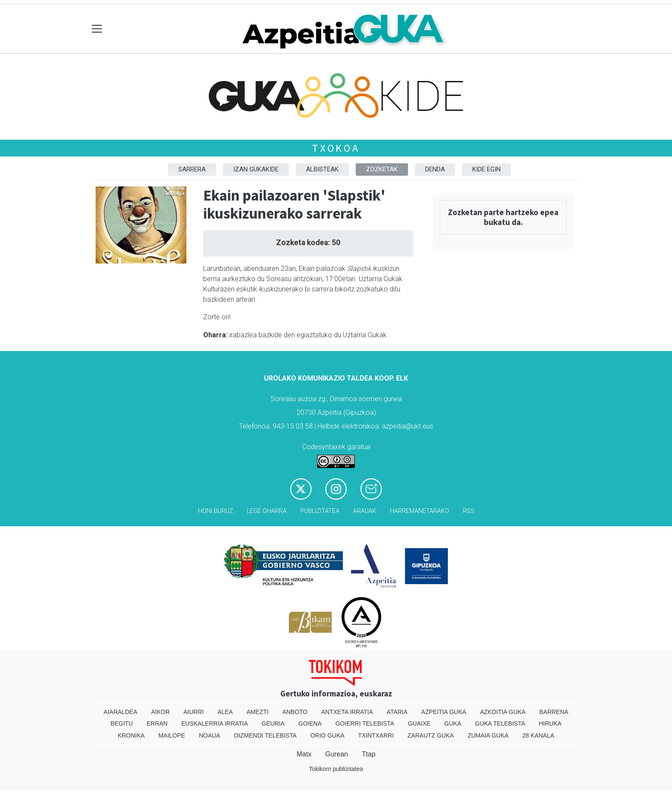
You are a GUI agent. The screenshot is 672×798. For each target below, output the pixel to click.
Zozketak (382, 169)
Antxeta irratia (347, 712)
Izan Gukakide (256, 169)
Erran (157, 723)
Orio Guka (327, 735)
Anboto (295, 712)
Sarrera (192, 169)
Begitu (122, 723)
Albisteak (322, 169)
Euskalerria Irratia (214, 723)
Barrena (554, 712)
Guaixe (419, 723)
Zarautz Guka (431, 735)
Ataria (397, 712)
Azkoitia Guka (503, 712)
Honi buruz (216, 511)
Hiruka (550, 723)
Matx (304, 754)
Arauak (365, 511)
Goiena (310, 723)
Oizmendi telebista (265, 735)
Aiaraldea (121, 712)
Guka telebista (500, 723)
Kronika (131, 735)
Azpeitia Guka (444, 712)
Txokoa (336, 148)
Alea (225, 712)
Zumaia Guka (488, 735)
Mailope (172, 735)
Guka (453, 723)
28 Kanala (538, 735)
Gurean (337, 754)
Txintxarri (376, 735)
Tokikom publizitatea (336, 769)
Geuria (273, 723)
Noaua (210, 735)
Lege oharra (267, 511)
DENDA (435, 169)
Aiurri (193, 712)
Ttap (369, 754)
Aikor (160, 712)
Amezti (257, 712)
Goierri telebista (364, 723)
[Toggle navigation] (97, 29)
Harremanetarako (420, 511)
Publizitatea (320, 511)
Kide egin (486, 169)
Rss (469, 511)
